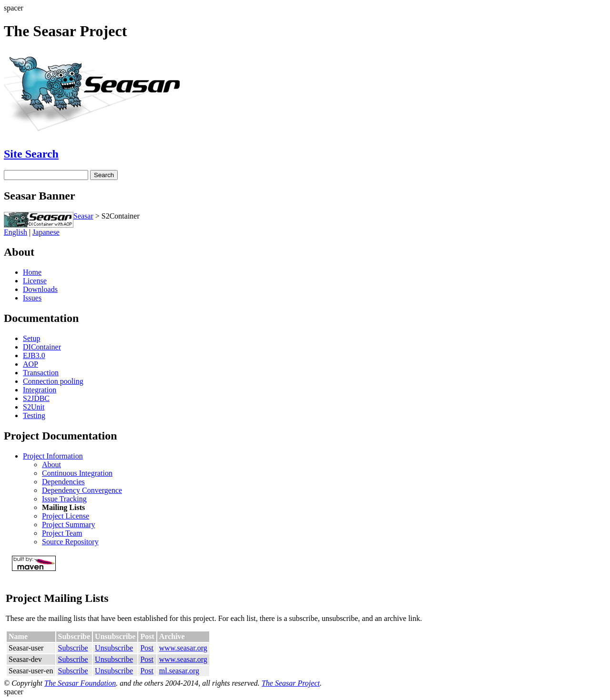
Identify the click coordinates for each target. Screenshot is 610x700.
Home (32, 272)
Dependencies (63, 482)
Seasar (83, 216)
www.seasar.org (183, 648)
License (35, 281)
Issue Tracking (64, 499)
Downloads (40, 289)
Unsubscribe (114, 648)
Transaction (41, 373)
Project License (66, 516)
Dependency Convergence (82, 490)
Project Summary (69, 525)
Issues (32, 298)
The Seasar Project (291, 683)
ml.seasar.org (179, 671)
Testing (34, 415)
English (15, 232)
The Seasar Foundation (80, 683)
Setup (31, 338)
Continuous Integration (77, 473)
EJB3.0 (34, 355)
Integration (40, 390)
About (51, 465)
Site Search (31, 154)
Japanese (46, 232)
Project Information (53, 456)
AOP (30, 364)
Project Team (62, 533)
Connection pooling (53, 381)
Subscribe (73, 648)
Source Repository (70, 542)
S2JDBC (36, 398)
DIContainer (42, 347)
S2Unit (34, 407)
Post (147, 648)
